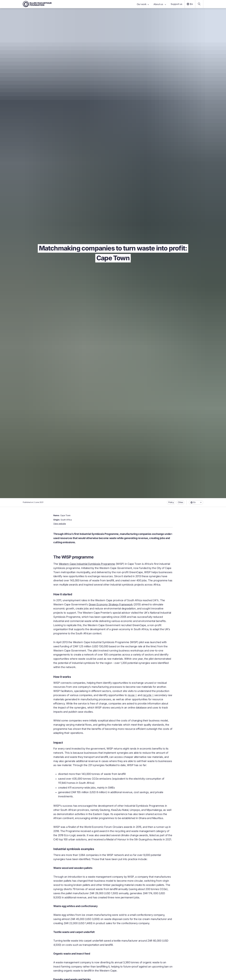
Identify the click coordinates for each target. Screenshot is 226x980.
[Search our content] (199, 4)
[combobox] (196, 502)
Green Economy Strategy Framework (111, 604)
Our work (143, 4)
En (189, 4)
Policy (171, 502)
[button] (196, 502)
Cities (180, 502)
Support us (176, 4)
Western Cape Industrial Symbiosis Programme (87, 564)
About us (160, 4)
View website (60, 524)
